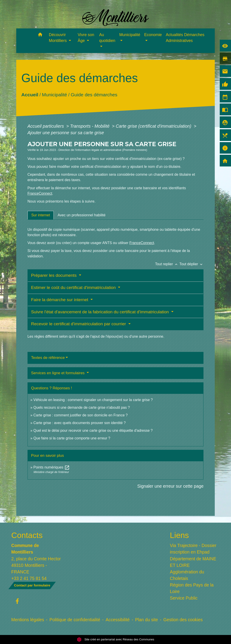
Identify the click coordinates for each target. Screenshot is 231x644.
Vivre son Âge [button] (86, 38)
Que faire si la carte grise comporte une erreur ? (72, 438)
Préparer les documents (54, 275)
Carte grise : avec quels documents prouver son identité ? (80, 423)
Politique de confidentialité (75, 620)
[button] (40, 35)
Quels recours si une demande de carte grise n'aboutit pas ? (82, 407)
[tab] (41, 215)
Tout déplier (191, 264)
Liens (179, 535)
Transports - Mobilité (90, 126)
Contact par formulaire (32, 585)
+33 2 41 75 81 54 (29, 578)
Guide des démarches (94, 95)
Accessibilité (118, 620)
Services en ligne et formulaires (58, 373)
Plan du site (147, 620)
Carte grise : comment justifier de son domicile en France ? (81, 415)
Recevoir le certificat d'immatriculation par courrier (79, 324)
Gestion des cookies (183, 620)
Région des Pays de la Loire (192, 588)
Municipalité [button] (130, 35)
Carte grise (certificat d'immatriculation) (154, 126)
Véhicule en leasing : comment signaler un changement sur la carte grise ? (93, 400)
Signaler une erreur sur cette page (171, 486)
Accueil (30, 95)
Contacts (27, 535)
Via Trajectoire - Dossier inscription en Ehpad (193, 549)
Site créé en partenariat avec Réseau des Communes (116, 639)
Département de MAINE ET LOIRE (193, 562)
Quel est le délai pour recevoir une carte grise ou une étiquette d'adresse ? (93, 430)
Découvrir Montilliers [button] (58, 38)
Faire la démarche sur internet (60, 300)
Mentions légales (28, 620)
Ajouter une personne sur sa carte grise (66, 133)
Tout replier (167, 264)
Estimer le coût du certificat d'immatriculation (74, 287)
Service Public (184, 598)
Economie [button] (153, 35)
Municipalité (54, 95)
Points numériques (52, 467)
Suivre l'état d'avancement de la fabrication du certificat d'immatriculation (101, 312)
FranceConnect (40, 193)
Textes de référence (48, 358)
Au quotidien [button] (107, 38)
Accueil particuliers (46, 126)
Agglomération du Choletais (187, 575)
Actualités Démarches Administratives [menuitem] (185, 38)
